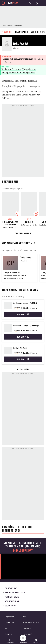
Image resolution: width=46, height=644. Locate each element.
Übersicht (8, 32)
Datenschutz (10, 622)
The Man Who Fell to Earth (13, 279)
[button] (10, 641)
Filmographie (22, 32)
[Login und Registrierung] (37, 3)
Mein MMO (28, 634)
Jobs (7, 628)
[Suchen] (31, 3)
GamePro (9, 634)
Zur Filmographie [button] (23, 233)
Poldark (32, 95)
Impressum (10, 617)
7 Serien (17, 81)
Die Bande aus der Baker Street (10, 223)
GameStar (27, 628)
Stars (10, 26)
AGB (25, 617)
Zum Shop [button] (23, 314)
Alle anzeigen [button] (23, 369)
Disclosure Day (23, 550)
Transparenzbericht (31, 622)
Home (4, 26)
